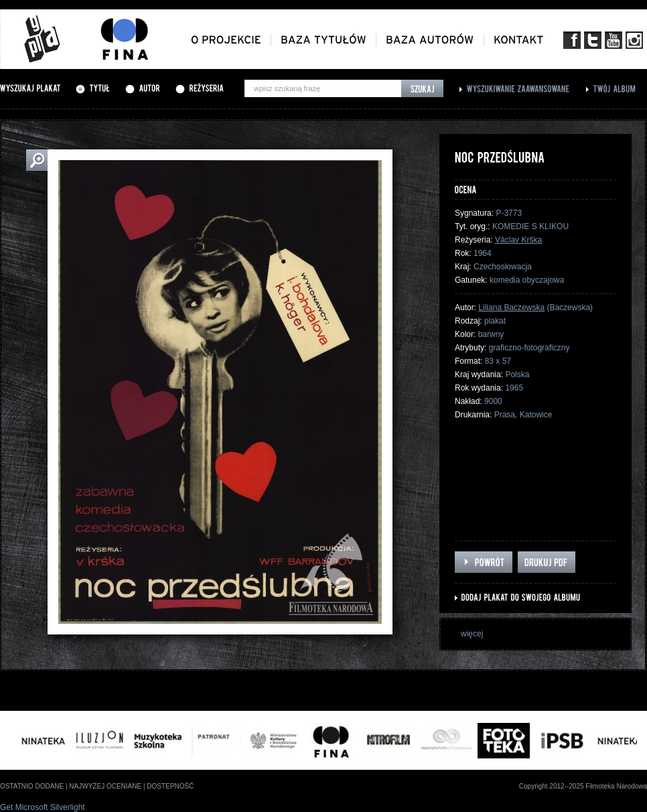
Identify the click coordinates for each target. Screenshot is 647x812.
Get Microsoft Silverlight (43, 807)
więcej (472, 634)
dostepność (170, 786)
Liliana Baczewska (511, 308)
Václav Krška (518, 240)
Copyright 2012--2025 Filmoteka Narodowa (583, 786)
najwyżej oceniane (105, 786)
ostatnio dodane (32, 786)
